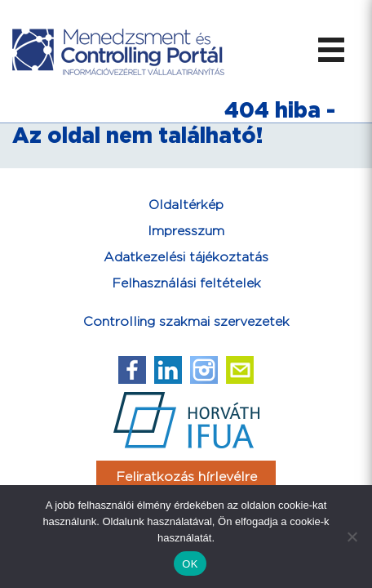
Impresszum (186, 232)
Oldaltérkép (186, 205)
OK (190, 564)
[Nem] (352, 537)
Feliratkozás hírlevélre (186, 477)
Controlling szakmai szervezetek (186, 322)
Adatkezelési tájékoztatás (186, 258)
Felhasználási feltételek (186, 284)
